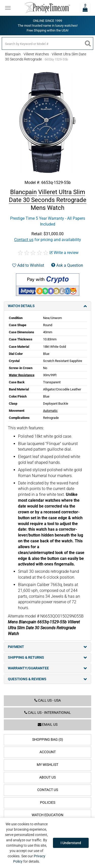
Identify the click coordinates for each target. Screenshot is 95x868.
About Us (48, 777)
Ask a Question (67, 265)
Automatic (50, 411)
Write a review (64, 253)
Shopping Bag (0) (48, 740)
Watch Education (48, 815)
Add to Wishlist (28, 265)
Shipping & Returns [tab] (48, 658)
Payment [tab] (48, 647)
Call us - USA (48, 700)
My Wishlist (48, 765)
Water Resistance (22, 375)
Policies (48, 803)
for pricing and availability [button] (48, 240)
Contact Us (48, 790)
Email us (48, 725)
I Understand (71, 843)
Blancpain (13, 54)
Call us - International (48, 713)
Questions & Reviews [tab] (48, 679)
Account (48, 752)
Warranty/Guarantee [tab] (48, 668)
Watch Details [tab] (48, 306)
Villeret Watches (36, 54)
